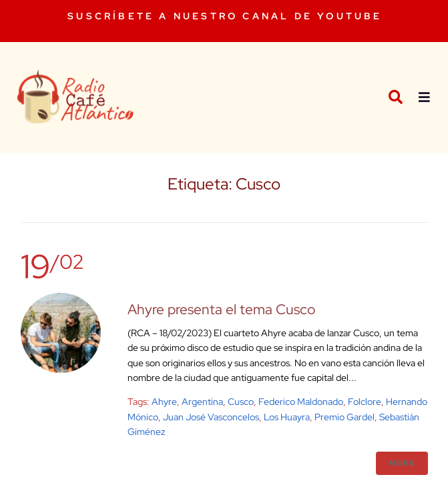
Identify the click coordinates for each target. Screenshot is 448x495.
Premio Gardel (345, 417)
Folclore (365, 402)
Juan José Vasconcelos (211, 417)
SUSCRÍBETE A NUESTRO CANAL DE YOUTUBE (225, 16)
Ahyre (164, 402)
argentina (202, 402)
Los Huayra (287, 417)
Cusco (241, 402)
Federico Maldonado (301, 402)
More (402, 463)
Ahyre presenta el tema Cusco (221, 309)
